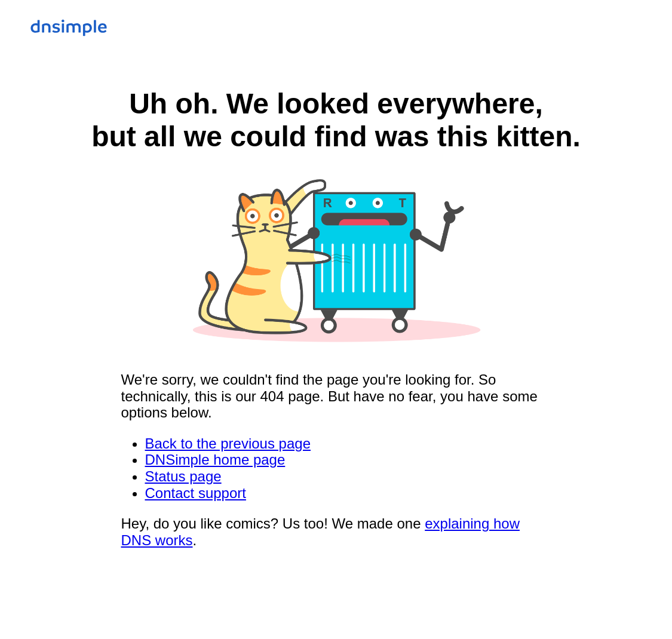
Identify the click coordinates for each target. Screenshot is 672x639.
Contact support (196, 493)
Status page (183, 476)
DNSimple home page (215, 460)
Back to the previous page (228, 443)
